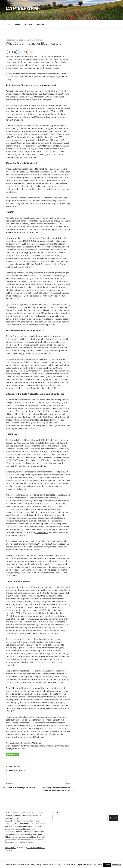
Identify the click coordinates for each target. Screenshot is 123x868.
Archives (28, 24)
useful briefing (42, 532)
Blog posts (15, 767)
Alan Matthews (34, 40)
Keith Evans (20, 749)
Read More (116, 865)
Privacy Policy (11, 848)
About (17, 24)
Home (8, 24)
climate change (17, 770)
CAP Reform (22, 8)
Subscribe (40, 24)
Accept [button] (107, 865)
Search (55, 813)
